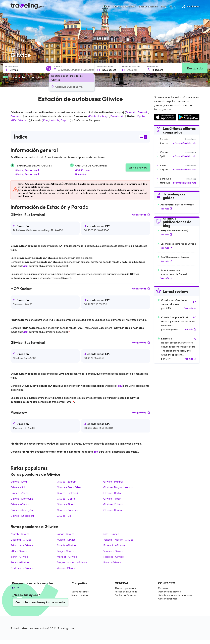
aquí (26, 266)
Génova (22, 120)
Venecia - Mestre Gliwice (118, 540)
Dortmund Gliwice (22, 568)
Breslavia (143, 112)
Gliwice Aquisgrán (22, 510)
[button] (72, 87)
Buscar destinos (148, 6)
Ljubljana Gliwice (21, 540)
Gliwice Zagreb (66, 482)
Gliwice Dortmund (22, 499)
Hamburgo (103, 116)
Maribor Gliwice (67, 557)
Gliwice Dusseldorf (22, 516)
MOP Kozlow (82, 170)
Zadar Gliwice (66, 534)
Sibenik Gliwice (66, 545)
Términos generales (125, 588)
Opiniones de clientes (169, 592)
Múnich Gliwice (66, 540)
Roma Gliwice (112, 562)
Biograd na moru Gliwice (72, 562)
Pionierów (80, 174)
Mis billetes (191, 6)
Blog (163, 6)
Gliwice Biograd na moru (118, 487)
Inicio (106, 6)
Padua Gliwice (20, 562)
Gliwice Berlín (112, 493)
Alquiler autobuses (168, 599)
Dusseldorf (117, 116)
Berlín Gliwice (19, 557)
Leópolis (54, 120)
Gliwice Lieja (19, 482)
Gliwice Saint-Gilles (69, 487)
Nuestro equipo (80, 595)
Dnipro (64, 120)
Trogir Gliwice (66, 551)
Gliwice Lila (64, 516)
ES (173, 6)
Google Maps (141, 215)
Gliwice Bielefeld (67, 493)
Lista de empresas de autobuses (175, 595)
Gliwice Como (20, 504)
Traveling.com (66, 628)
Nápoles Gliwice (114, 557)
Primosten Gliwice (22, 545)
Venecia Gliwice (113, 551)
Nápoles (141, 116)
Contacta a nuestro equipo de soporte (40, 602)
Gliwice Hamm (113, 510)
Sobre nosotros (80, 592)
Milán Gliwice (19, 551)
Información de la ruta (184, 143)
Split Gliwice (111, 534)
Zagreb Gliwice (20, 534)
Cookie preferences (125, 595)
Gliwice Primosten (68, 510)
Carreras (163, 588)
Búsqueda (195, 68)
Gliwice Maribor (113, 482)
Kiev (46, 120)
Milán (14, 120)
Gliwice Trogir (112, 499)
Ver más (167, 209)
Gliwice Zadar (19, 493)
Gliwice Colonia (113, 504)
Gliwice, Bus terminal (27, 170)
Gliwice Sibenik (66, 504)
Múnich (92, 116)
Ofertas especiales (124, 6)
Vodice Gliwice (66, 568)
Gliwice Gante (66, 499)
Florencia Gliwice (114, 545)
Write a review (138, 167)
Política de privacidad (126, 592)
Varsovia (131, 112)
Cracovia (16, 116)
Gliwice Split (18, 487)
